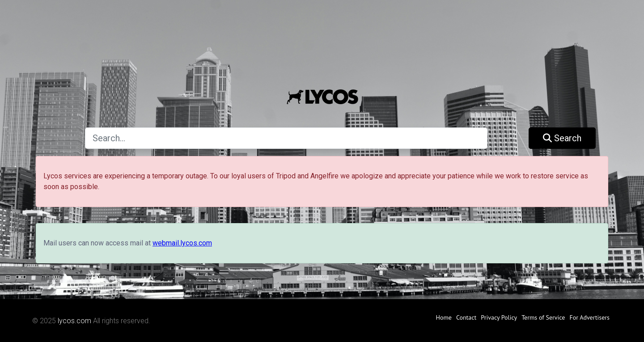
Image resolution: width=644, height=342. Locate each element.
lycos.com (74, 321)
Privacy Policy (499, 317)
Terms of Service (543, 317)
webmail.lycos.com (182, 243)
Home (444, 317)
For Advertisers (589, 317)
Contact (466, 317)
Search (562, 138)
